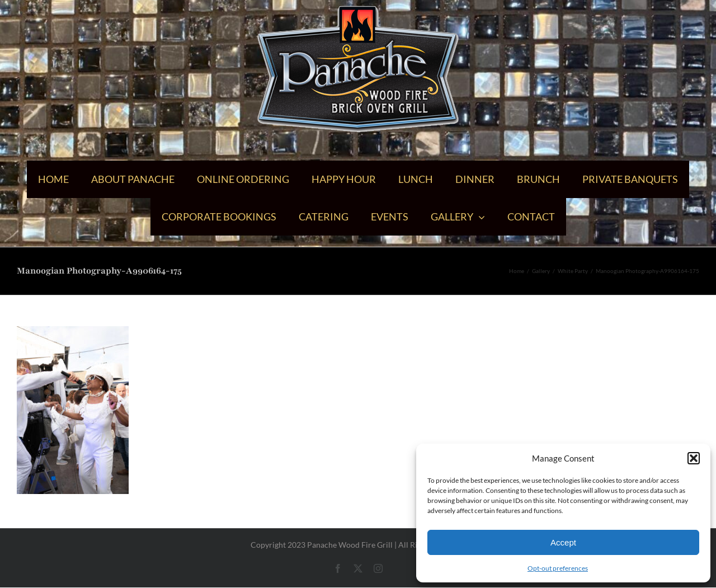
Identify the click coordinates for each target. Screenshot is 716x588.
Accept (563, 542)
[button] (694, 458)
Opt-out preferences (558, 568)
